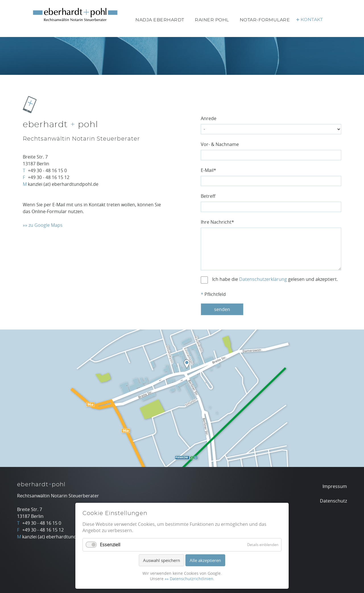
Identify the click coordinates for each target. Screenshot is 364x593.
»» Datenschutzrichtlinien (189, 579)
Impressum (335, 486)
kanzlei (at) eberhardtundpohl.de (63, 184)
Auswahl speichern (162, 560)
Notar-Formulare (265, 20)
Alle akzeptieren (205, 560)
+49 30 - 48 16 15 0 (47, 170)
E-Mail (208, 170)
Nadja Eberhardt (160, 20)
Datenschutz (333, 501)
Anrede (209, 118)
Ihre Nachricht (217, 222)
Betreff (208, 196)
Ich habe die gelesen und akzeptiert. (275, 279)
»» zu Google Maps (43, 225)
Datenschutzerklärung (263, 279)
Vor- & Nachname (220, 144)
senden (222, 309)
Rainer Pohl (212, 20)
